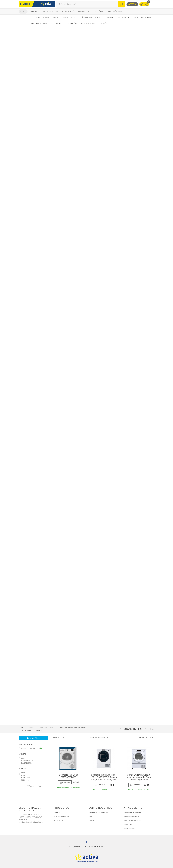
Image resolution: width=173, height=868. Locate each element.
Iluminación (71, 23)
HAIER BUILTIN (25, 763)
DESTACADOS (58, 821)
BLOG (91, 817)
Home (21, 728)
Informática (124, 17)
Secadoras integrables (33, 730)
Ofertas (132, 4)
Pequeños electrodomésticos (108, 11)
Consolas (56, 23)
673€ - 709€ (25, 778)
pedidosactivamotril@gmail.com (31, 822)
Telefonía (109, 17)
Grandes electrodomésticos (44, 11)
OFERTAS (57, 813)
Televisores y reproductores (44, 17)
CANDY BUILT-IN (26, 761)
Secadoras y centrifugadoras (71, 728)
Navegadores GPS (39, 23)
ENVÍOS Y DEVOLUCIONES (132, 813)
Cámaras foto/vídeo (90, 17)
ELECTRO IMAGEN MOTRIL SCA (99, 813)
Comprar (65, 782)
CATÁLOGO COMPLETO (61, 817)
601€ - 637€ (25, 773)
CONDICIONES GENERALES (133, 817)
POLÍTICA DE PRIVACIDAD (132, 821)
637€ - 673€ (25, 775)
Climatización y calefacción (76, 11)
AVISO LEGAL (128, 824)
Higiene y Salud (88, 23)
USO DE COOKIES (129, 828)
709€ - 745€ (25, 780)
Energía (103, 23)
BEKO (22, 758)
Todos (23, 11)
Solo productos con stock (30, 748)
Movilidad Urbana (142, 17)
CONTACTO (92, 821)
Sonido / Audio (69, 17)
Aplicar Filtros (33, 738)
